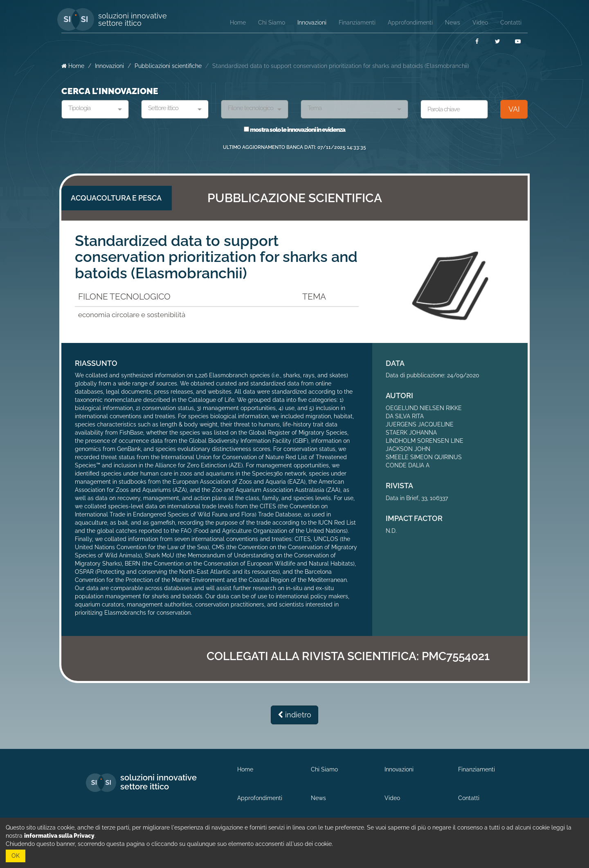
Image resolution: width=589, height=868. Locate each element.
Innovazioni (109, 66)
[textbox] (92, 108)
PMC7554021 (456, 656)
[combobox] (95, 109)
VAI (514, 109)
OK (16, 856)
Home (73, 66)
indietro (294, 715)
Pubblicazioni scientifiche (168, 66)
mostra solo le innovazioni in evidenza (294, 130)
